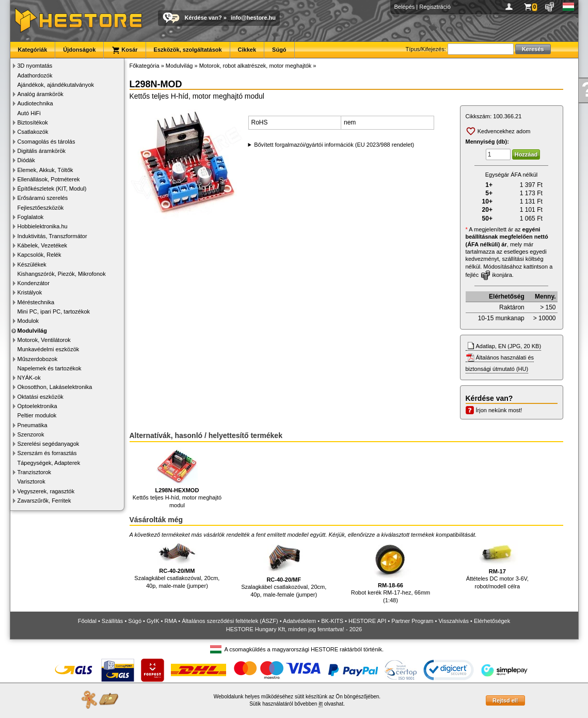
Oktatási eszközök (41, 397)
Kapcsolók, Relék (39, 255)
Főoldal (87, 621)
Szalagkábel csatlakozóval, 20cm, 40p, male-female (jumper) (284, 569)
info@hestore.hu (253, 18)
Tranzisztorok (35, 472)
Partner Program (412, 621)
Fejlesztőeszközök (41, 208)
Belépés (405, 7)
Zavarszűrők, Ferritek (44, 501)
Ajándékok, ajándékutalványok (56, 85)
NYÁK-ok (29, 378)
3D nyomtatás (35, 66)
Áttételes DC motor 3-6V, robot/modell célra (497, 565)
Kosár (124, 50)
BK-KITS (332, 621)
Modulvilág (32, 331)
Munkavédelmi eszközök (49, 349)
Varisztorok (31, 481)
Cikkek (247, 50)
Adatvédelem (299, 621)
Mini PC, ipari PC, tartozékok (54, 311)
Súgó (279, 50)
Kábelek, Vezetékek (43, 245)
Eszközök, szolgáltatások (188, 50)
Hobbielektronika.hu (43, 226)
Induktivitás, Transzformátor (52, 236)
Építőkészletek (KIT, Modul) (52, 189)
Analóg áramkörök (41, 94)
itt (321, 704)
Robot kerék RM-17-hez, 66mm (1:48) (391, 572)
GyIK (153, 621)
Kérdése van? (203, 18)
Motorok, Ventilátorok (44, 340)
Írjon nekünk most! (499, 410)
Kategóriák (33, 50)
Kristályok (30, 292)
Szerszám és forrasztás (47, 453)
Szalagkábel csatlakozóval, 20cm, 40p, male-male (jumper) (177, 565)
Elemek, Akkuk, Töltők (45, 170)
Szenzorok (31, 434)
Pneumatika (33, 425)
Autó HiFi (29, 113)
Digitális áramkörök (42, 151)
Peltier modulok (37, 415)
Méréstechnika (36, 302)
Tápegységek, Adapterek (49, 463)
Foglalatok (31, 217)
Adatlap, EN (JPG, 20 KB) (509, 346)
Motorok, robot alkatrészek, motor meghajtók (256, 66)
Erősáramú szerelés (43, 198)
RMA (170, 621)
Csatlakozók (33, 132)
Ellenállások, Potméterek (49, 179)
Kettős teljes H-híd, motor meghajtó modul (177, 478)
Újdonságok (79, 50)
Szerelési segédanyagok (49, 444)
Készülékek (32, 264)
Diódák (26, 160)
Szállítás (113, 621)
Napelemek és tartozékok (50, 368)
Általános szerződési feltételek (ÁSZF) (230, 621)
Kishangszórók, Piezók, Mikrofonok (62, 274)
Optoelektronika (37, 406)
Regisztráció (435, 7)
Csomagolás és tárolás (46, 142)
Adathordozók (35, 75)
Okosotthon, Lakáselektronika (55, 387)
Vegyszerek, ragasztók (46, 491)
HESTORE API (367, 621)
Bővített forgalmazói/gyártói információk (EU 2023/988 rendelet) (334, 145)
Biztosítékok (33, 122)
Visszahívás (454, 621)
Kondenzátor (34, 283)
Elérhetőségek (492, 621)
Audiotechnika (35, 103)
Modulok (28, 321)
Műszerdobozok (38, 359)
